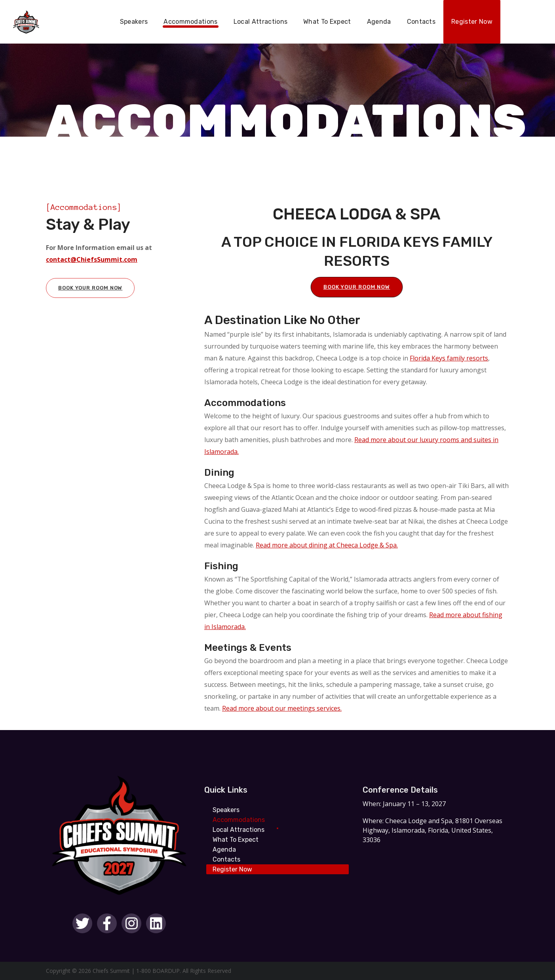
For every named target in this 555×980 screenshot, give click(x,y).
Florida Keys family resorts (449, 358)
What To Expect (236, 840)
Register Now (232, 869)
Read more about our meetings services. (282, 708)
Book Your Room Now (90, 288)
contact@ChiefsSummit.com (92, 259)
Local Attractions (239, 830)
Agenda (224, 849)
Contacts (226, 859)
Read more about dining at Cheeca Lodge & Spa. (327, 545)
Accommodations (239, 820)
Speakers (226, 810)
